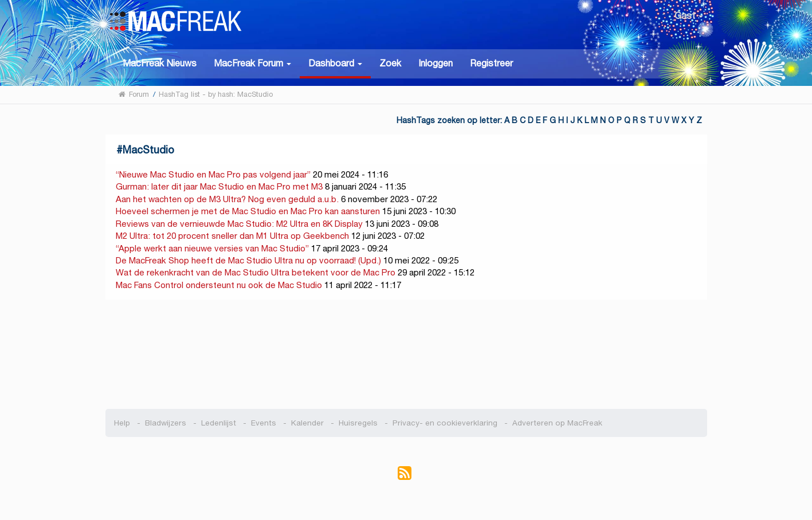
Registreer (491, 63)
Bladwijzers (166, 423)
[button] (252, 63)
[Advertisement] (406, 354)
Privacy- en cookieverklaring (445, 423)
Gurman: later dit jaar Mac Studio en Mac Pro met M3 (219, 186)
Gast (689, 16)
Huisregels (358, 423)
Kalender (307, 423)
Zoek (390, 63)
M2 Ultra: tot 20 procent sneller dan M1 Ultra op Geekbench (232, 236)
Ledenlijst (219, 423)
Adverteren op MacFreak (557, 423)
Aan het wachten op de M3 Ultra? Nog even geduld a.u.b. (227, 199)
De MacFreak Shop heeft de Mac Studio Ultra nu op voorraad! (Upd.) (248, 260)
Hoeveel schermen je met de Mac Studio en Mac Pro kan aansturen (248, 211)
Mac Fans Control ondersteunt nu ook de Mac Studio (220, 285)
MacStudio (148, 150)
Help (122, 423)
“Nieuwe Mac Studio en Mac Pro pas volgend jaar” (213, 174)
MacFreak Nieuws (160, 63)
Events (264, 423)
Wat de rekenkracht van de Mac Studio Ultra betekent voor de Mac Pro (256, 272)
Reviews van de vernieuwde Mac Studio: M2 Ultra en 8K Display (239, 224)
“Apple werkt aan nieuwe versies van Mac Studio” (212, 248)
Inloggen (436, 63)
